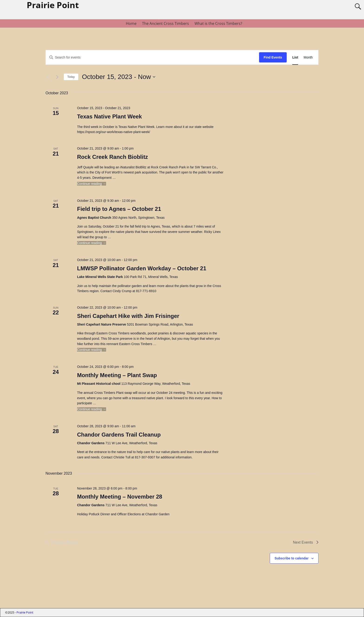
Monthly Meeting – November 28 (120, 497)
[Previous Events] (48, 77)
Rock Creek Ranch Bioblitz (112, 157)
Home (131, 23)
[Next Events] (57, 77)
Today (71, 77)
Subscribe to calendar (292, 558)
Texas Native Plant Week (109, 116)
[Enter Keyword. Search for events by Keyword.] (152, 57)
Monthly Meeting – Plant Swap (117, 375)
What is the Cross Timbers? (218, 23)
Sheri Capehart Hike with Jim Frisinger (128, 316)
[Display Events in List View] (295, 57)
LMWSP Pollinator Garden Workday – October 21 (142, 268)
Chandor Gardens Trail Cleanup (119, 435)
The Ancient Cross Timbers (166, 23)
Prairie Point (25, 612)
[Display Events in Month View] (308, 57)
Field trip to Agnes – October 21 (119, 209)
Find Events (273, 57)
